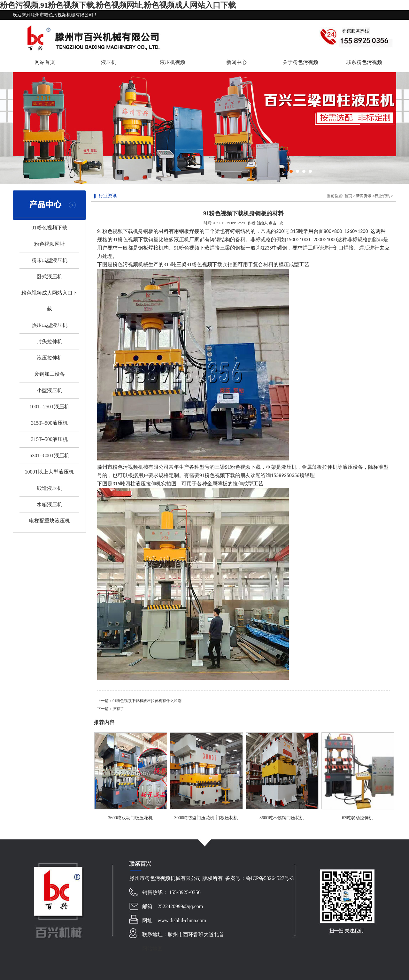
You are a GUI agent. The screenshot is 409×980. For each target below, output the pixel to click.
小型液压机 (50, 390)
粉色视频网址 (50, 244)
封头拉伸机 (50, 341)
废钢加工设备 (50, 374)
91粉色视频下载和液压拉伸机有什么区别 (147, 701)
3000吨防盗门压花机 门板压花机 (206, 818)
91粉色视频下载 (50, 228)
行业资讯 (382, 196)
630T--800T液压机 (49, 455)
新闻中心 (236, 62)
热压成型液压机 (50, 325)
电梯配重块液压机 (50, 521)
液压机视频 (173, 62)
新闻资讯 (364, 196)
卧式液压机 (50, 277)
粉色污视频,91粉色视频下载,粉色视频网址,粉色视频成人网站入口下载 (118, 5)
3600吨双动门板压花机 (130, 818)
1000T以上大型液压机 (50, 472)
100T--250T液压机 (49, 407)
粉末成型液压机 (50, 260)
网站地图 (152, 949)
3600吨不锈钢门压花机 (282, 818)
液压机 (109, 62)
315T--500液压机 (49, 423)
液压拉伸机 (50, 358)
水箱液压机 (50, 504)
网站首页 (45, 62)
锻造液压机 (50, 488)
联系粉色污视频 (364, 62)
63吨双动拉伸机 (358, 818)
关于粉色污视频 (300, 62)
